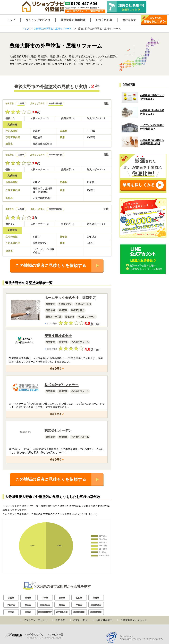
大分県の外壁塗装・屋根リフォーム (53, 29)
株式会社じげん (35, 634)
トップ (26, 29)
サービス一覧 (56, 634)
